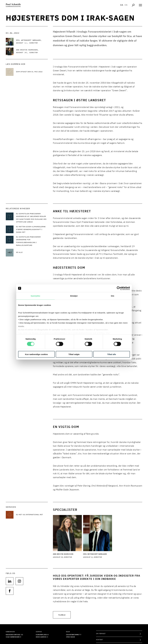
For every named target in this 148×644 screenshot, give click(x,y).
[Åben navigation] (140, 5)
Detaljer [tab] (74, 296)
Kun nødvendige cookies (36, 354)
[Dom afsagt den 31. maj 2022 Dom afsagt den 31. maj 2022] (32, 72)
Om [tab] (113, 296)
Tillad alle (112, 354)
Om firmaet (101, 634)
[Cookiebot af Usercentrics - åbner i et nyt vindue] (119, 288)
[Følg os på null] (10, 581)
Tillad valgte (74, 354)
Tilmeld (62, 615)
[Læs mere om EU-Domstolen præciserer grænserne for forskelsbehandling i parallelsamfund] (32, 241)
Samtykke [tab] (35, 296)
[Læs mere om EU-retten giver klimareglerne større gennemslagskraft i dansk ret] (32, 230)
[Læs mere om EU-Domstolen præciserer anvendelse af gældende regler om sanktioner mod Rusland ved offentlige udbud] (32, 218)
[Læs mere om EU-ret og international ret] (32, 515)
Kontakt (100, 640)
